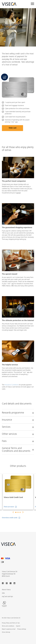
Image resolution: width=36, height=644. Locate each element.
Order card (13, 128)
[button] (6, 632)
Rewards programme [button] (13, 413)
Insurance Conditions (12, 385)
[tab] (18, 412)
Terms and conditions (8, 626)
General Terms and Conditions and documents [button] (16, 450)
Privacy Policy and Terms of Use (11, 623)
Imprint (18, 626)
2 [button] (17, 512)
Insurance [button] (7, 420)
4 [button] (20, 512)
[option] (18, 492)
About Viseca (6, 590)
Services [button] (6, 427)
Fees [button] (4, 441)
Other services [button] (9, 434)
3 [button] (19, 512)
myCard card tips (7, 597)
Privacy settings (22, 629)
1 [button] (16, 512)
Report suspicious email (9, 629)
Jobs (3, 593)
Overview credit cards (10, 518)
